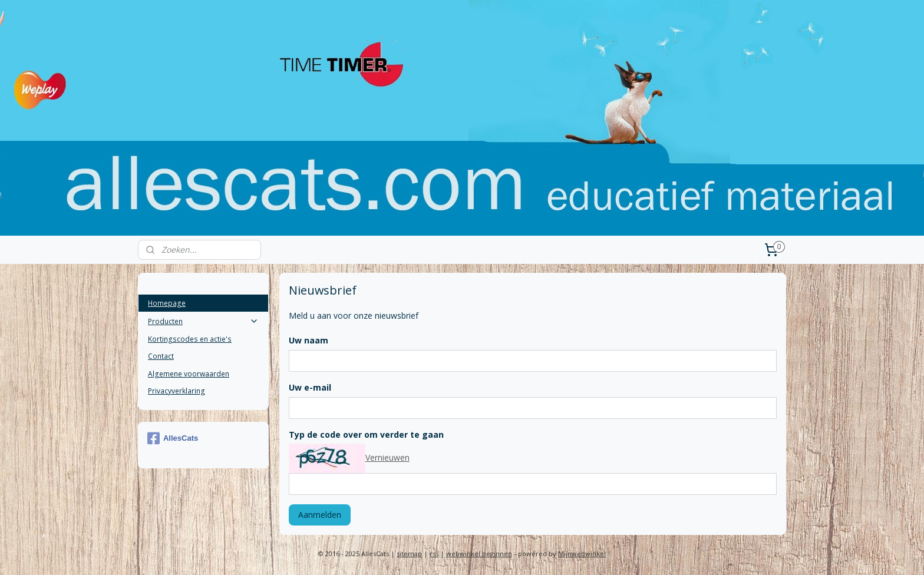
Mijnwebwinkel (582, 553)
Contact (161, 356)
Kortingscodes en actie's (190, 339)
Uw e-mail (309, 387)
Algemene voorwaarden (189, 374)
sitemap (409, 553)
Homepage (167, 303)
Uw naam (308, 340)
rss (434, 553)
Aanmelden (319, 515)
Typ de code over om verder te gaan (366, 434)
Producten (203, 321)
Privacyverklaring (176, 391)
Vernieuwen (387, 457)
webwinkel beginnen (479, 553)
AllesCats (173, 438)
